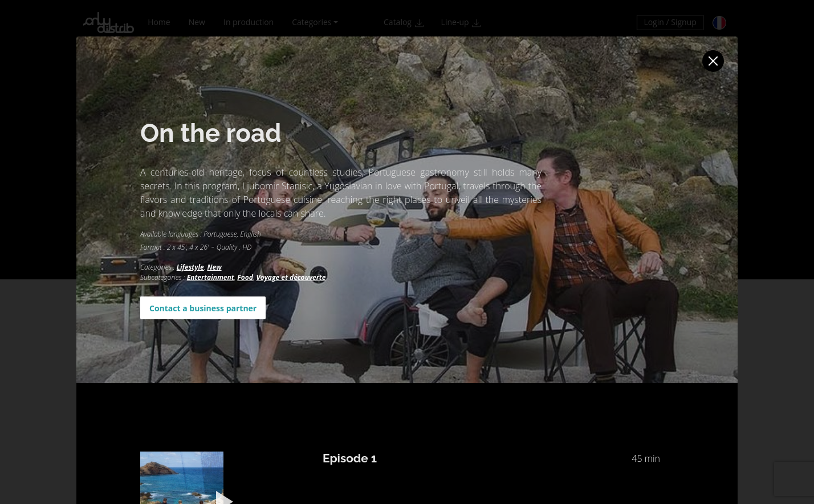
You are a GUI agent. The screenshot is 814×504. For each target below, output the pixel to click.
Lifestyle (190, 267)
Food (245, 277)
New (214, 267)
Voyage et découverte (291, 277)
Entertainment (211, 277)
